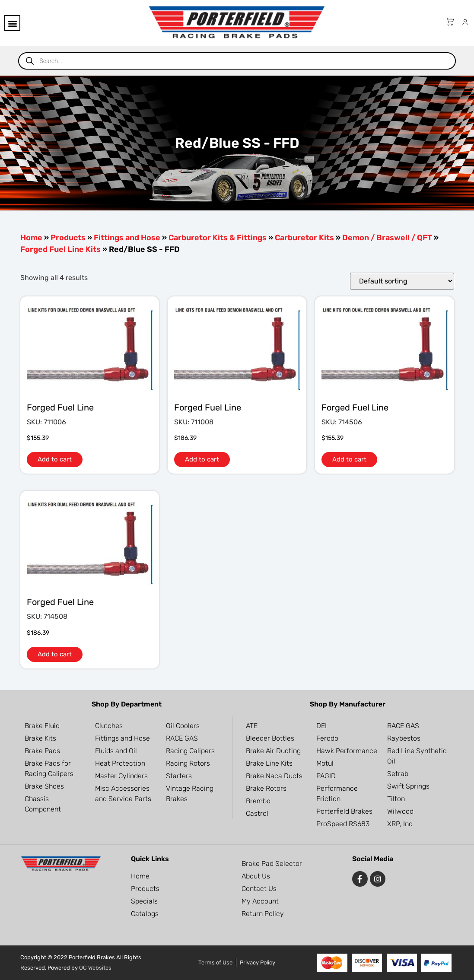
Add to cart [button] (55, 459)
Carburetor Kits (304, 238)
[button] (12, 23)
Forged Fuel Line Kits (60, 249)
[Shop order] (402, 281)
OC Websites (95, 968)
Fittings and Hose (127, 238)
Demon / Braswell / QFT (387, 238)
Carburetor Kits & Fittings (218, 238)
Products (68, 238)
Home (31, 238)
